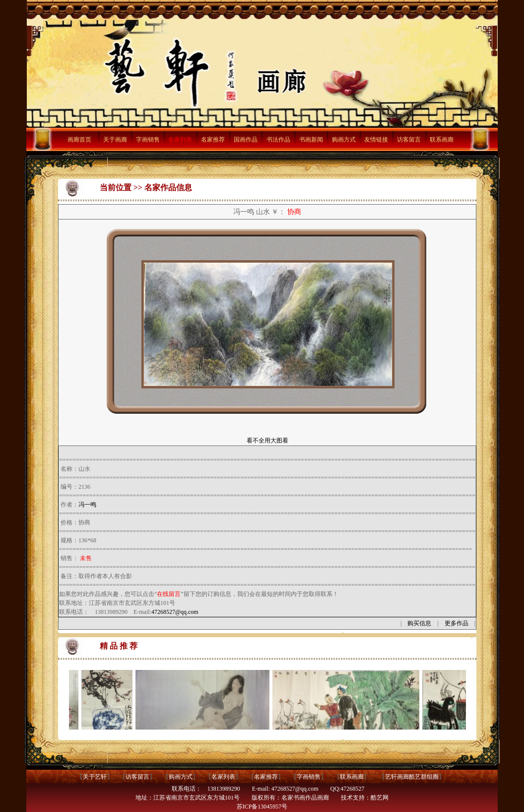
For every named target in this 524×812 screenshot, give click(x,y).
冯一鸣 (87, 505)
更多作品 (457, 623)
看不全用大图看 (267, 441)
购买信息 (419, 623)
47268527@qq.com (175, 612)
